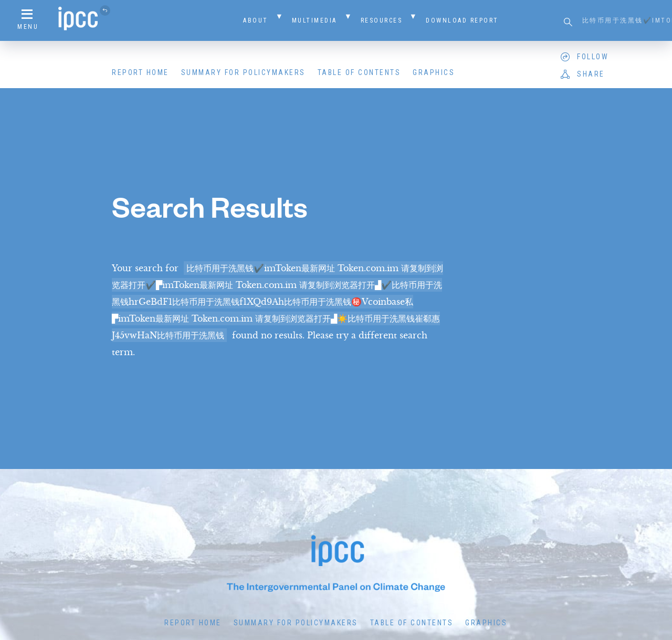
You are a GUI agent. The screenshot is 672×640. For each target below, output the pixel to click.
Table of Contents (359, 72)
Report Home (140, 72)
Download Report (462, 20)
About (256, 20)
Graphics (434, 72)
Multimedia (314, 20)
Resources (382, 20)
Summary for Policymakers (243, 72)
